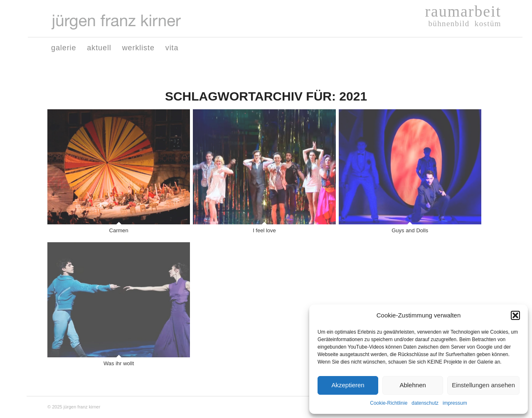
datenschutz (425, 403)
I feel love (264, 230)
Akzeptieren (348, 385)
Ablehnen (413, 385)
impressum (455, 403)
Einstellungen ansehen (483, 385)
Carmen (119, 230)
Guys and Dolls (410, 230)
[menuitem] (64, 48)
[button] (515, 315)
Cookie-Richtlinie (389, 403)
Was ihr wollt (119, 363)
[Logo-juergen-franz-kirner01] (116, 22)
